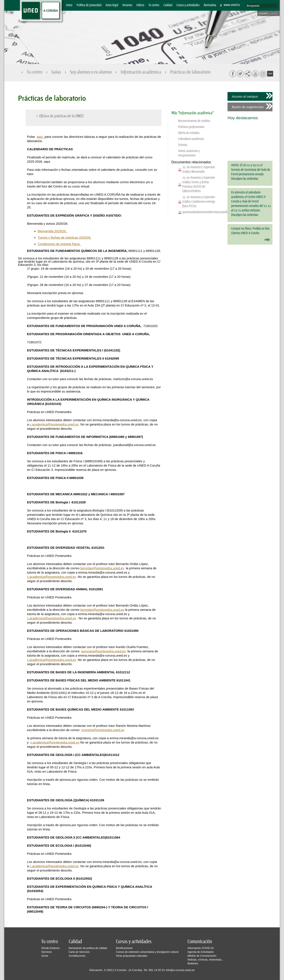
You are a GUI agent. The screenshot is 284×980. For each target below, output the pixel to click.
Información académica (141, 72)
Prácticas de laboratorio (191, 72)
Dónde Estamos (50, 948)
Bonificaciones (124, 948)
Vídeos (140, 5)
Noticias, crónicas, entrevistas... (206, 960)
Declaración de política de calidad (88, 948)
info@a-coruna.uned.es (180, 970)
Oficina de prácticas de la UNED (61, 116)
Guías (56, 72)
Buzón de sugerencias (248, 107)
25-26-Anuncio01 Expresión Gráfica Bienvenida (199, 170)
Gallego (274, 13)
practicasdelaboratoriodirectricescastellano (199, 212)
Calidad (168, 5)
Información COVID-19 (200, 948)
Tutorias (183, 145)
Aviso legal (112, 5)
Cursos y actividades (188, 5)
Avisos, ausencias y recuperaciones (189, 153)
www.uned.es (232, 5)
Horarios (127, 5)
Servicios (47, 952)
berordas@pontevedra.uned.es (102, 568)
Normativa (210, 5)
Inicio (69, 5)
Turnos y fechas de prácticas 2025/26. (64, 238)
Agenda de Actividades (201, 952)
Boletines (193, 964)
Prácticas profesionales (191, 127)
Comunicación (200, 942)
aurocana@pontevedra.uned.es (104, 651)
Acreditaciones (77, 956)
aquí (40, 137)
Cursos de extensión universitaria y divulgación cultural (147, 952)
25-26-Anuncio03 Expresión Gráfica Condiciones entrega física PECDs (199, 202)
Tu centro (154, 5)
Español (264, 13)
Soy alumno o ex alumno (91, 72)
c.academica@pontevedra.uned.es (54, 424)
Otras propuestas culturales (132, 956)
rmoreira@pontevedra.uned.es (103, 730)
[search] (262, 6)
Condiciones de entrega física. (59, 244)
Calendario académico (191, 139)
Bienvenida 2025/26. (53, 231)
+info (267, 240)
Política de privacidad (89, 5)
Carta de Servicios (79, 952)
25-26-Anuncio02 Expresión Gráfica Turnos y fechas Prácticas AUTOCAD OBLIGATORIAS (199, 184)
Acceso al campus (245, 96)
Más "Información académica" (193, 113)
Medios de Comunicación (202, 956)
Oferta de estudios (189, 133)
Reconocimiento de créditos (194, 121)
